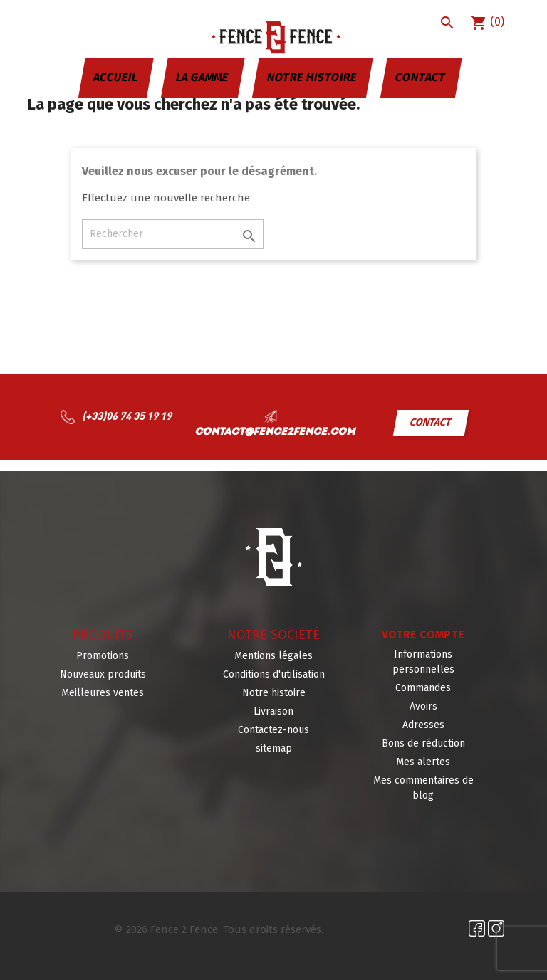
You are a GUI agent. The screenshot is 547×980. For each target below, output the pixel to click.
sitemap (274, 748)
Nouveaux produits (103, 674)
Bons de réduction (423, 743)
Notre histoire (312, 77)
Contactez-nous (273, 730)
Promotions (103, 656)
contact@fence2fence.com (275, 432)
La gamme (203, 77)
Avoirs (423, 706)
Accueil (116, 77)
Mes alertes (423, 762)
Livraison (273, 711)
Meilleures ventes (103, 693)
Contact (421, 77)
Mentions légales (273, 656)
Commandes (423, 688)
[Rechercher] (173, 234)
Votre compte (423, 634)
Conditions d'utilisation (274, 674)
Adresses (423, 725)
